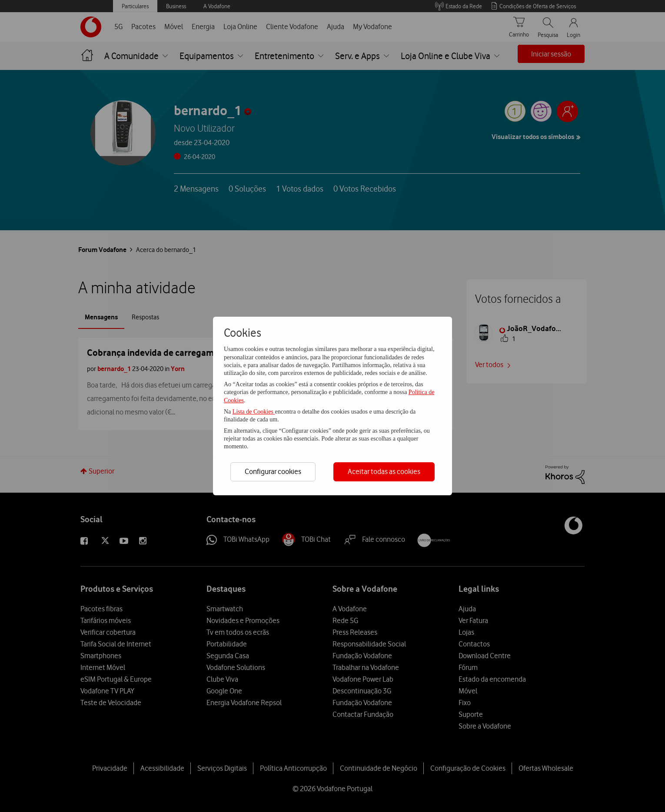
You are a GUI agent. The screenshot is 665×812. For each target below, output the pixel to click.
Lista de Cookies (254, 412)
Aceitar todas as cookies (384, 471)
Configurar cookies (273, 471)
